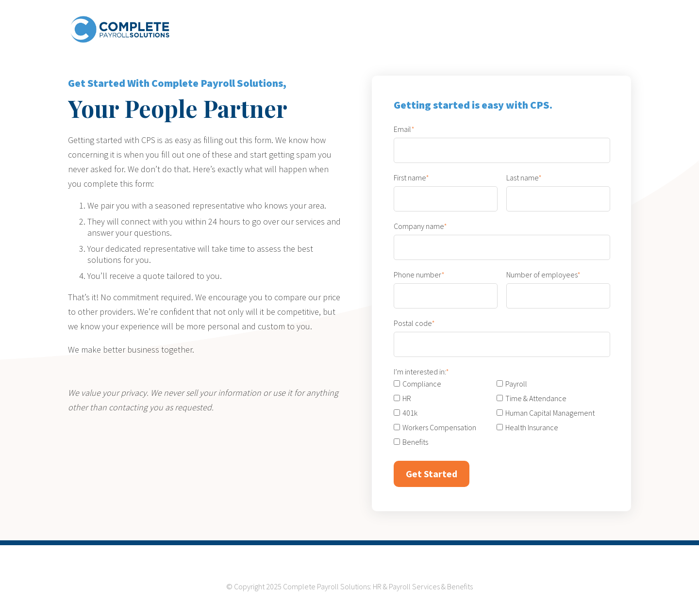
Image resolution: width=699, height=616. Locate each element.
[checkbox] (497, 413)
